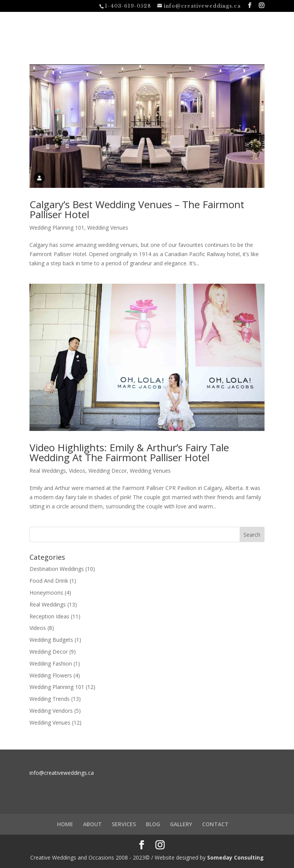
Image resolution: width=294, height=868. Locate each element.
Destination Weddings (57, 569)
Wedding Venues (108, 228)
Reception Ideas (49, 616)
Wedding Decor (108, 471)
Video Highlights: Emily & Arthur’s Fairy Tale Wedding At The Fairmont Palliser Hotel (129, 452)
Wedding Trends (50, 699)
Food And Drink (49, 581)
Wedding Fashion (51, 663)
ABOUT (92, 824)
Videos (77, 471)
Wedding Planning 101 (57, 228)
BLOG (153, 824)
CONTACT (215, 824)
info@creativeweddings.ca (62, 773)
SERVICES (124, 824)
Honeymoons (46, 593)
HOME (65, 824)
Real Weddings (48, 471)
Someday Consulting (235, 857)
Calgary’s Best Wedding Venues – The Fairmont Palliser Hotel (137, 209)
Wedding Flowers (51, 675)
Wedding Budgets (51, 640)
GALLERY (181, 824)
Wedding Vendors (51, 711)
